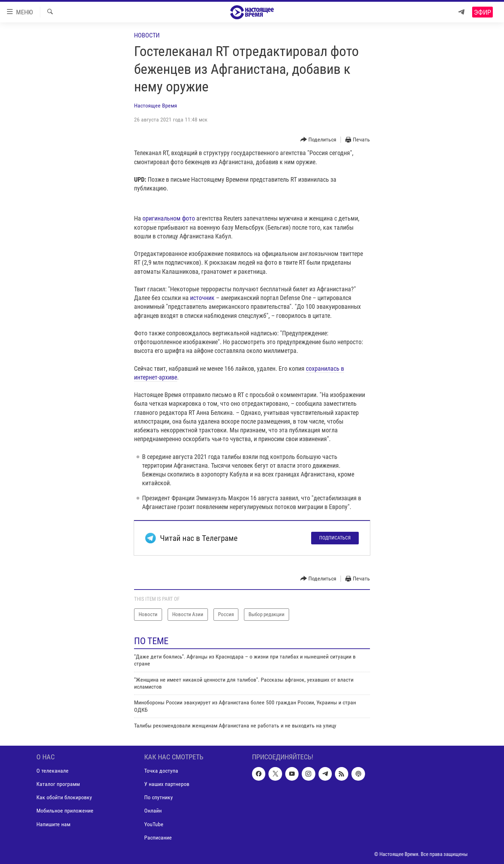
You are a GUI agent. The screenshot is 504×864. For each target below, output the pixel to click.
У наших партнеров (167, 784)
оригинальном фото (169, 218)
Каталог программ (58, 784)
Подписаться (335, 538)
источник (202, 298)
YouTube (154, 824)
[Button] (318, 140)
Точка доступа (161, 771)
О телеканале (52, 771)
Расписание (158, 837)
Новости (147, 35)
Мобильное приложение (65, 811)
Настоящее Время (156, 106)
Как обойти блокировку (64, 797)
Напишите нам (53, 824)
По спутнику (159, 797)
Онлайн (153, 811)
